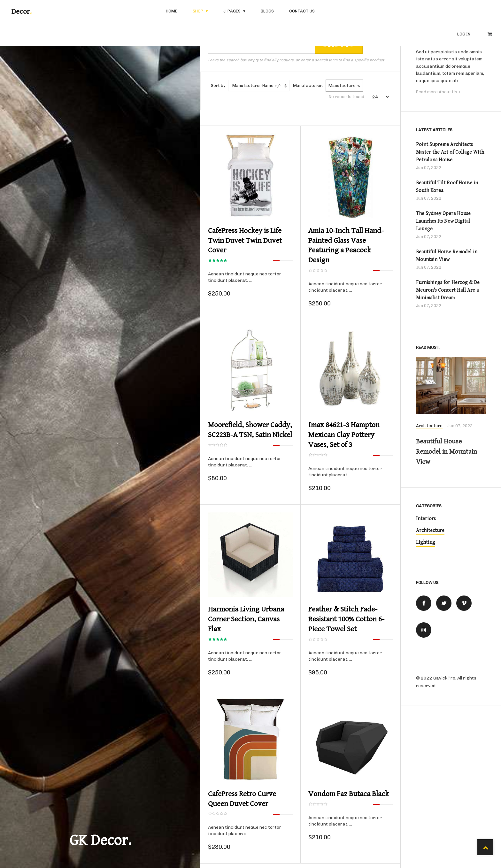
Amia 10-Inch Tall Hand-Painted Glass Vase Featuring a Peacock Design (346, 245)
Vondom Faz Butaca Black (349, 790)
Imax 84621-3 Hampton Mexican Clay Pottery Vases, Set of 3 (344, 433)
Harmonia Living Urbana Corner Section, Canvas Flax (246, 616)
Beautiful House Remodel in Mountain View (449, 452)
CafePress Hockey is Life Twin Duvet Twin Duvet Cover (245, 240)
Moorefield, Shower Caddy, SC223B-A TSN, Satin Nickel (250, 428)
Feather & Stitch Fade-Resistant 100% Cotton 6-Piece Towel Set (346, 616)
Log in (464, 11)
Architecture (429, 426)
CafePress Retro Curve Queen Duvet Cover (242, 795)
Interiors (426, 519)
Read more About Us (437, 92)
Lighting (426, 543)
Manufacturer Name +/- (257, 85)
